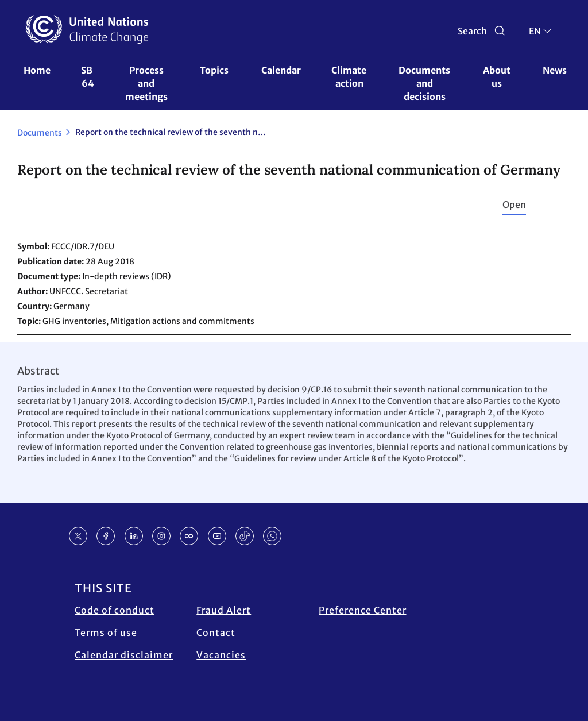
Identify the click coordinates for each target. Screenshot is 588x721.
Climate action (350, 77)
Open (514, 205)
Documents (40, 133)
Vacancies (221, 655)
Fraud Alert (224, 610)
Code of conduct (115, 610)
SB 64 (88, 77)
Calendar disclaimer (124, 655)
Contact (216, 633)
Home (37, 70)
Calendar (281, 70)
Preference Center (363, 610)
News (555, 70)
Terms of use (106, 633)
